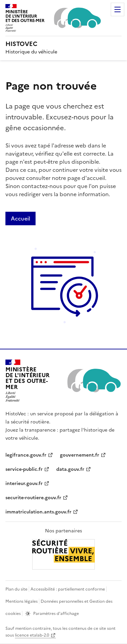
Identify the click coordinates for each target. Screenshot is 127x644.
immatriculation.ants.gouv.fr (38, 512)
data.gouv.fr (70, 469)
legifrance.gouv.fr (26, 455)
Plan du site (16, 589)
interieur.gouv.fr (24, 484)
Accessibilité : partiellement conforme (68, 589)
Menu (118, 9)
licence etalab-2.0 (32, 635)
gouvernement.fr (80, 455)
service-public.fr (24, 469)
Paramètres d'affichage (56, 614)
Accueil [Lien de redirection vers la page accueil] (20, 218)
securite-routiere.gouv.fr (33, 498)
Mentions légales (22, 601)
